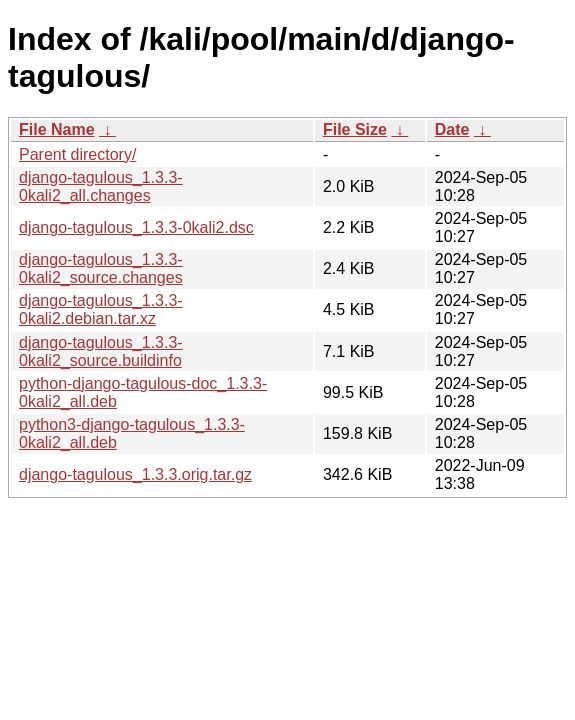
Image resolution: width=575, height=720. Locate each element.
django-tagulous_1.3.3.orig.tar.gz (135, 474)
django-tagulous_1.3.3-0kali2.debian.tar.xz (101, 309)
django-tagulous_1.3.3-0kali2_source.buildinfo (101, 351)
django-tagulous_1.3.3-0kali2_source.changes (101, 268)
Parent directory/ (77, 154)
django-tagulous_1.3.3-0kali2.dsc (136, 227)
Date (452, 129)
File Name (57, 129)
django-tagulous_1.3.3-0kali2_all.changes (101, 186)
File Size (355, 129)
